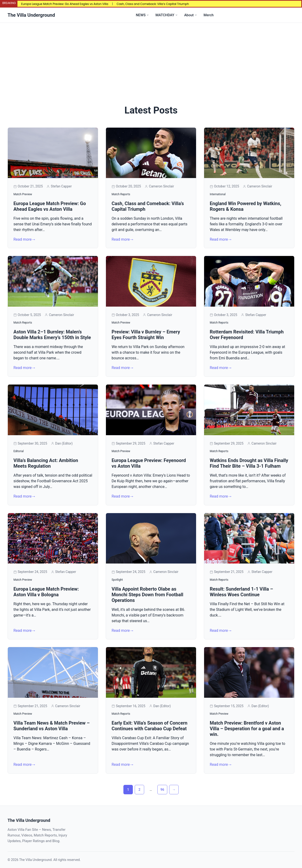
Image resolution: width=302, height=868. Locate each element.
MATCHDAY (165, 15)
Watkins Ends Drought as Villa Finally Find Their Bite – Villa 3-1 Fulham (249, 463)
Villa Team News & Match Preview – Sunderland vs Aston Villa (52, 726)
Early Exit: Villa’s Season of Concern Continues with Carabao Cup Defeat (149, 726)
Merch (209, 15)
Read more (23, 239)
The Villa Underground (31, 15)
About (189, 15)
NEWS (141, 15)
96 (162, 790)
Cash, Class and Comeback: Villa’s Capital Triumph (153, 4)
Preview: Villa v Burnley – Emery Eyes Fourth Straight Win (146, 335)
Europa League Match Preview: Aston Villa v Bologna (46, 592)
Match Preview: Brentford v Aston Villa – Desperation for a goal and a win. (247, 729)
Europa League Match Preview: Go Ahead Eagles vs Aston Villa (65, 4)
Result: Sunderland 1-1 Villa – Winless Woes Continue (241, 592)
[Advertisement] (151, 58)
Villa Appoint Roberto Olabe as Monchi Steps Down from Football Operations (147, 595)
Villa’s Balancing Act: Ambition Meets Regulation (46, 463)
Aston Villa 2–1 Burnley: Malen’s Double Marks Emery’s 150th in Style (52, 335)
